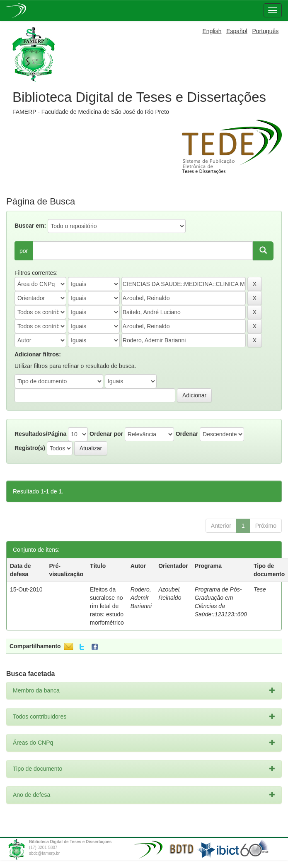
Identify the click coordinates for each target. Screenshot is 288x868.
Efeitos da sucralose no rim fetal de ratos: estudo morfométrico (107, 606)
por (24, 251)
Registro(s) (30, 448)
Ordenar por (106, 434)
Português (265, 31)
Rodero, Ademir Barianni (141, 598)
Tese (260, 589)
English (212, 31)
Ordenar (187, 434)
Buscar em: (30, 226)
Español (237, 31)
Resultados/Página (40, 434)
